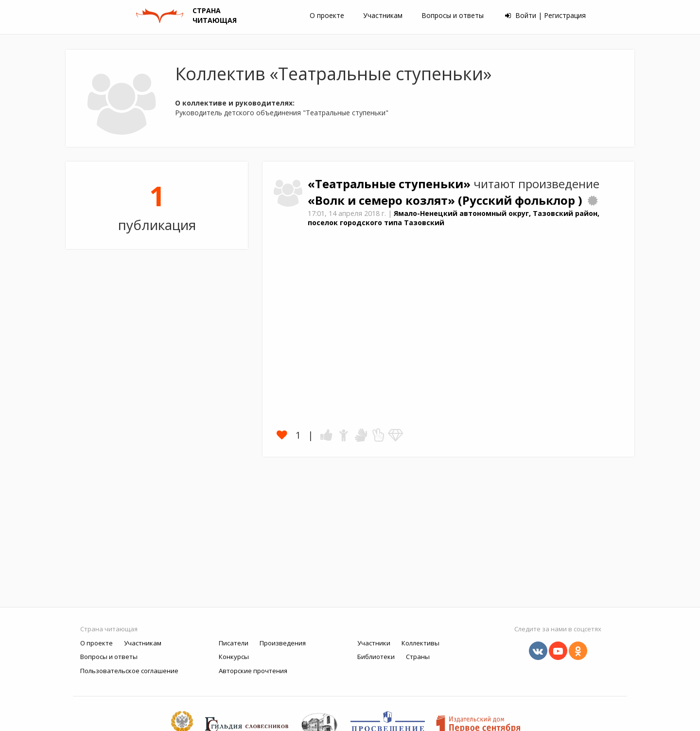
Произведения (283, 643)
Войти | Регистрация (545, 15)
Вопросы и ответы (453, 15)
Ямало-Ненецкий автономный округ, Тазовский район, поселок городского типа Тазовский (454, 218)
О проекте (327, 15)
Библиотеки (376, 657)
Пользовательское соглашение (129, 671)
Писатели (234, 643)
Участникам (383, 15)
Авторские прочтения (253, 671)
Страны (418, 657)
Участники (374, 643)
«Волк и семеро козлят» (383, 200)
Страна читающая (109, 629)
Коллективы (420, 643)
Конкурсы (234, 657)
